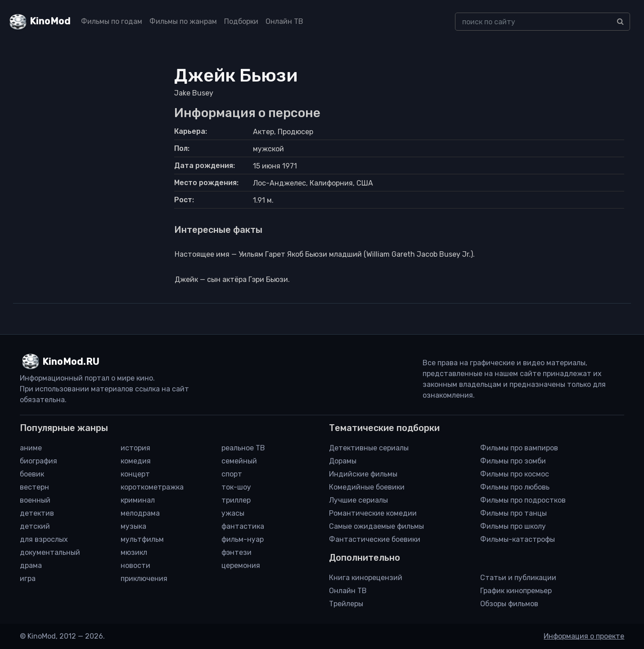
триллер (236, 500)
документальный (50, 552)
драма (31, 565)
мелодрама (140, 513)
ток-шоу (236, 487)
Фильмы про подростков (523, 500)
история (135, 448)
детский (35, 526)
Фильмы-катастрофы (518, 539)
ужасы (233, 513)
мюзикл (134, 552)
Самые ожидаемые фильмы (376, 526)
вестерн (34, 487)
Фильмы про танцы (513, 513)
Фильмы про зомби (513, 461)
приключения (144, 579)
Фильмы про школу (513, 526)
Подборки (241, 21)
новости (135, 565)
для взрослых (44, 539)
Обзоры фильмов (509, 604)
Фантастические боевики (375, 539)
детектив (37, 513)
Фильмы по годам (112, 21)
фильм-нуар (243, 539)
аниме (31, 448)
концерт (135, 474)
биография (38, 461)
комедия (136, 461)
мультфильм (142, 539)
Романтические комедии (373, 513)
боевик (32, 474)
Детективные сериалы (369, 448)
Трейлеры (346, 604)
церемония (241, 565)
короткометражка (152, 487)
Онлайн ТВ (284, 21)
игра (28, 579)
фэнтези (236, 552)
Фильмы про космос (515, 474)
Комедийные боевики (367, 487)
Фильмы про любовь (515, 487)
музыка (133, 526)
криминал (138, 500)
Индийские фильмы (363, 474)
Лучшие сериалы (358, 500)
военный (35, 500)
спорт (232, 474)
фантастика (243, 526)
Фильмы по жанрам (183, 21)
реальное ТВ (243, 448)
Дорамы (343, 461)
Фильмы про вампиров (519, 448)
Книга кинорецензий (366, 578)
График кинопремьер (516, 591)
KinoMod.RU (71, 362)
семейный (239, 461)
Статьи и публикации (518, 578)
